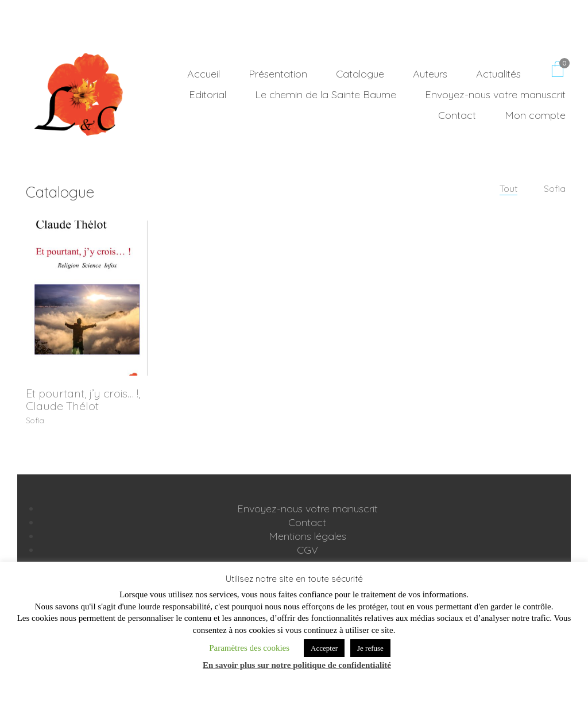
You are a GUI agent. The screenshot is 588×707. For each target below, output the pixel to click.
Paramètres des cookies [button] (249, 648)
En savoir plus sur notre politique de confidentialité (297, 665)
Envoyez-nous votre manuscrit (307, 510)
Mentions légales (307, 537)
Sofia (555, 188)
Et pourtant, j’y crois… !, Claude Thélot (83, 400)
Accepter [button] (324, 648)
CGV (307, 551)
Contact (307, 524)
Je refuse (370, 648)
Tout (509, 188)
